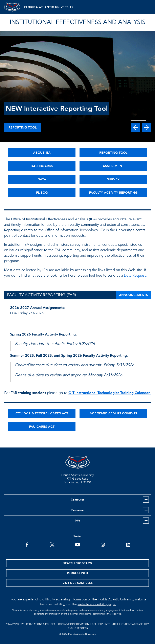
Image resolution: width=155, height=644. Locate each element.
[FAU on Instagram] (103, 544)
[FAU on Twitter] (52, 544)
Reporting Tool (23, 128)
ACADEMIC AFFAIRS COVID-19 (113, 413)
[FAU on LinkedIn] (128, 544)
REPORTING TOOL (113, 153)
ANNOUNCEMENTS (134, 295)
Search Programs (78, 563)
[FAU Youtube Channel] (78, 544)
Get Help (97, 624)
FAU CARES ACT (42, 427)
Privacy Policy (15, 624)
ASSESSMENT (113, 166)
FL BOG (42, 193)
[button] (135, 127)
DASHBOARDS (42, 166)
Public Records (78, 628)
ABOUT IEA (42, 153)
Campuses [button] (78, 500)
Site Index (112, 624)
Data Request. (135, 275)
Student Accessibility (135, 624)
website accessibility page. (97, 604)
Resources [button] (77, 510)
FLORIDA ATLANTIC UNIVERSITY (49, 7)
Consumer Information (74, 624)
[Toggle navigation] (150, 7)
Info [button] (77, 521)
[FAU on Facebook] (27, 544)
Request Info (77, 573)
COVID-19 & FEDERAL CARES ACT (42, 413)
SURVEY (113, 179)
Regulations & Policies (41, 624)
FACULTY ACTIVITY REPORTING (113, 193)
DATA (42, 179)
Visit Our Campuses (78, 583)
